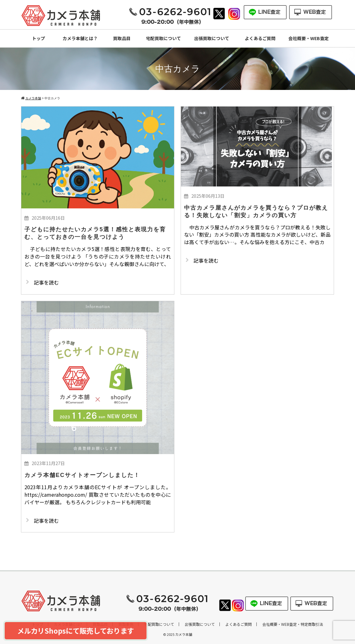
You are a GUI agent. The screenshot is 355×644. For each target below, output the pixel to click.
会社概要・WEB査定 (309, 38)
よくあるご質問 (260, 38)
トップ (39, 38)
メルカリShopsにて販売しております (76, 631)
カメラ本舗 (184, 634)
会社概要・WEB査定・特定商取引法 (293, 624)
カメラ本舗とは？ (80, 38)
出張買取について (212, 38)
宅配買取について (163, 38)
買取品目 (122, 38)
